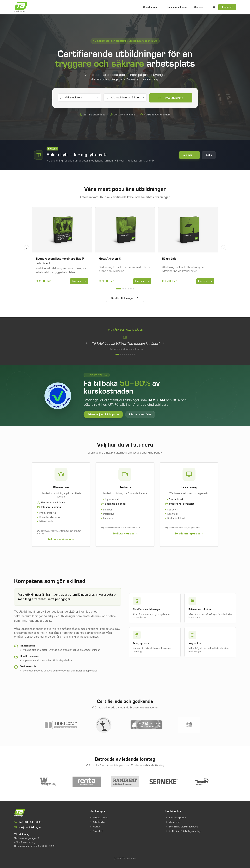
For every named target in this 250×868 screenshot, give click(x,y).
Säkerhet (96, 831)
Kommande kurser (177, 7)
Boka (209, 155)
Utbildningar (152, 7)
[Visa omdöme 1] (117, 354)
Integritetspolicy (176, 817)
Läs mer (189, 155)
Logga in (227, 7)
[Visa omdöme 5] (127, 354)
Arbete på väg (99, 817)
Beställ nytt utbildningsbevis (182, 827)
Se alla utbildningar (125, 298)
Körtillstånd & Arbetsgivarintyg (183, 831)
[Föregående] (86, 343)
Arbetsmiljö (97, 822)
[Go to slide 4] (128, 289)
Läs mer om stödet (140, 414)
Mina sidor (173, 822)
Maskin (95, 827)
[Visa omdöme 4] (125, 354)
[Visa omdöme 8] (132, 354)
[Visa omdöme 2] (121, 354)
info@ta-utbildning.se (30, 827)
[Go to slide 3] (126, 289)
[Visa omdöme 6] (128, 354)
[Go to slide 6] (134, 289)
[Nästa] (164, 343)
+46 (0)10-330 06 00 (30, 822)
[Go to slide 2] (123, 289)
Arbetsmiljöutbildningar (103, 414)
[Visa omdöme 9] (134, 354)
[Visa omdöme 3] (123, 354)
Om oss (198, 7)
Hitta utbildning (171, 98)
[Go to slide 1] (119, 289)
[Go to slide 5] (131, 289)
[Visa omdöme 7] (130, 354)
